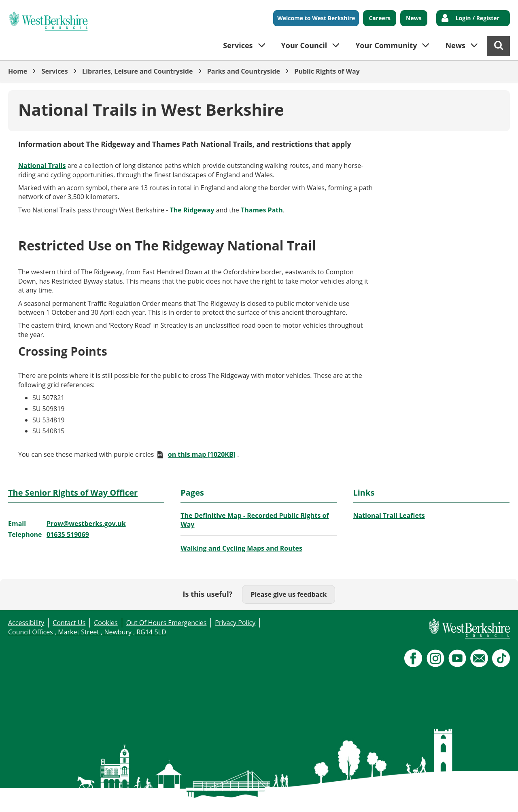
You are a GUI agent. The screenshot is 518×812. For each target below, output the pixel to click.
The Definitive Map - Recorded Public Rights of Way (255, 520)
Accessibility (26, 623)
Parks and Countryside (244, 71)
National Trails (42, 165)
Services (55, 71)
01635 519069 (68, 534)
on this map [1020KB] (202, 454)
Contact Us (69, 623)
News (414, 18)
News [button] (455, 45)
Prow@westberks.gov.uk (86, 524)
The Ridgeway (192, 210)
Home (18, 71)
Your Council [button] (304, 45)
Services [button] (238, 45)
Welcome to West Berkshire (316, 18)
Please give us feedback (289, 594)
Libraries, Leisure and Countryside (137, 71)
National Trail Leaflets (389, 515)
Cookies (106, 623)
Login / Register (478, 18)
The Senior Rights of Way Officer (73, 493)
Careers (380, 18)
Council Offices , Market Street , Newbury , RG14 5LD (87, 632)
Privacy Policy (235, 623)
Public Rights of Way (327, 71)
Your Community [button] (386, 45)
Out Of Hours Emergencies (167, 623)
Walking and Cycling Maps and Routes (241, 548)
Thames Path (262, 210)
